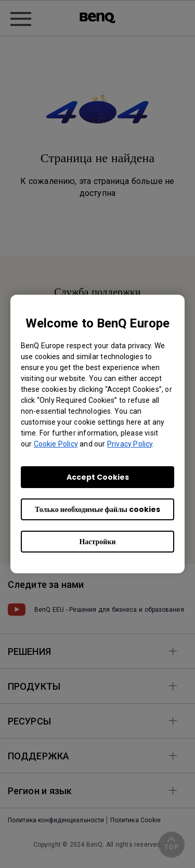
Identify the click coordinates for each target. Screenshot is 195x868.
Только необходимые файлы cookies (97, 509)
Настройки (97, 542)
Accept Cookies (98, 477)
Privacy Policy (130, 444)
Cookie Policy (56, 444)
